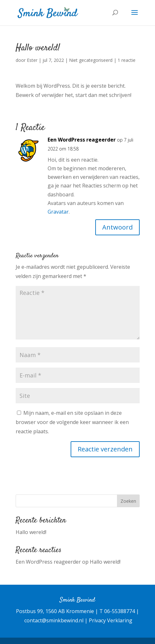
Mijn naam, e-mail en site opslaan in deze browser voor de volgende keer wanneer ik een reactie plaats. (72, 422)
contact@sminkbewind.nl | (57, 620)
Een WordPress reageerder (82, 140)
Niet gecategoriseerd (91, 60)
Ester (32, 60)
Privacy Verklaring (111, 620)
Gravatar (58, 212)
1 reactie (127, 60)
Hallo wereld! (31, 532)
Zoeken (128, 501)
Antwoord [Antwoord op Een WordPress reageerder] (117, 227)
